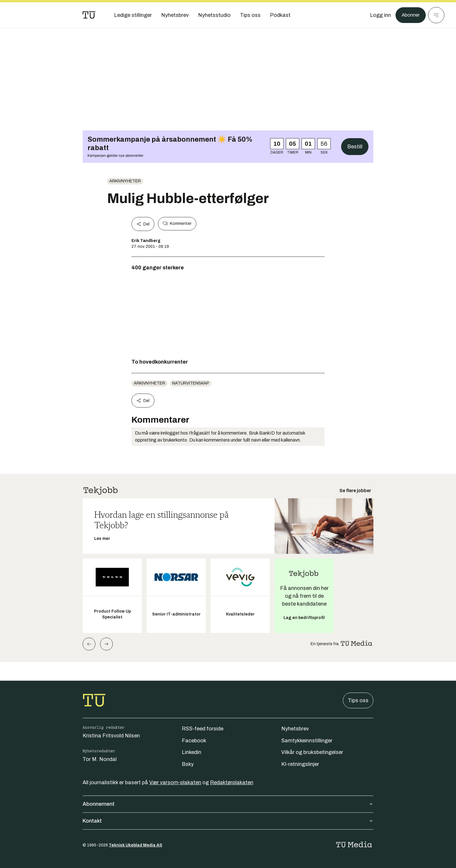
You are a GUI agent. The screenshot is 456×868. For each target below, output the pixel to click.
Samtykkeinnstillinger (307, 741)
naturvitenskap (191, 383)
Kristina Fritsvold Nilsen (111, 736)
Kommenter (177, 224)
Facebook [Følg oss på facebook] (194, 741)
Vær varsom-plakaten (175, 782)
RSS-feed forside (203, 729)
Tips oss (358, 700)
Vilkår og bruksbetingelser (312, 752)
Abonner (410, 15)
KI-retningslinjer (300, 764)
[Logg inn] (378, 15)
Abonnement (228, 804)
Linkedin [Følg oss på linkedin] (192, 752)
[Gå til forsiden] (89, 15)
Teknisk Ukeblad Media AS (136, 845)
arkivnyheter (125, 181)
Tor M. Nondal (100, 759)
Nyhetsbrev (295, 729)
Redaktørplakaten (232, 782)
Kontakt (228, 821)
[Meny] (436, 15)
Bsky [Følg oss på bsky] (188, 764)
